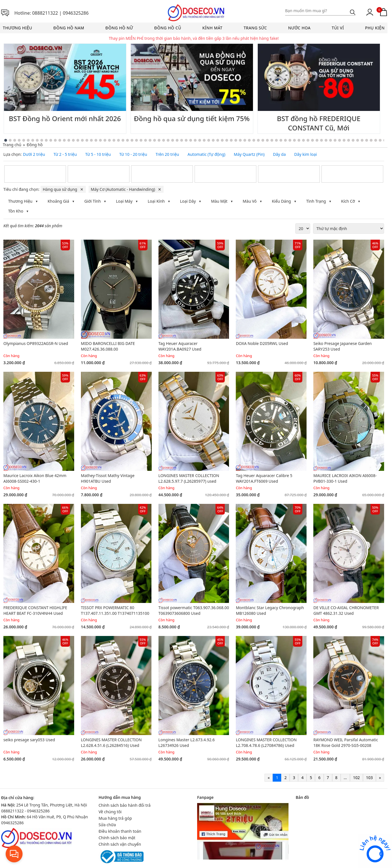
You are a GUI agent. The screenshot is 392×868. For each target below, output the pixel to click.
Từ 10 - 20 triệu (133, 154)
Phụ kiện (375, 28)
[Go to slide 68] (294, 140)
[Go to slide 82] (358, 140)
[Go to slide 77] (335, 140)
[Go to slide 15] (55, 140)
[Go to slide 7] (19, 140)
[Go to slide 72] (312, 140)
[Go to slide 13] (46, 140)
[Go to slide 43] (182, 140)
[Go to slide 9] (28, 140)
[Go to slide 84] (367, 140)
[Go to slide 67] (290, 140)
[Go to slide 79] (344, 140)
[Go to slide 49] (209, 140)
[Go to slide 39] (164, 140)
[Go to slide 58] (249, 140)
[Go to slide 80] (349, 140)
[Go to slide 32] (132, 140)
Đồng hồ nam (69, 28)
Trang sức (255, 28)
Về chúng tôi (110, 812)
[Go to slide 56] (240, 140)
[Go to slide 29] (118, 140)
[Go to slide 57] (245, 140)
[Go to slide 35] (146, 140)
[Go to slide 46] (195, 140)
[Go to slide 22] (87, 140)
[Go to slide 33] (136, 140)
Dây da (279, 154)
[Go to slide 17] (64, 140)
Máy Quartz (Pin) (249, 154)
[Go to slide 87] (380, 140)
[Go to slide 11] (37, 140)
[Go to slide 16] (60, 140)
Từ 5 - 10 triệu (98, 154)
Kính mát (212, 28)
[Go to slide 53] (227, 140)
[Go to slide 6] (15, 140)
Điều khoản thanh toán (120, 831)
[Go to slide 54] (231, 140)
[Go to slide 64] (276, 140)
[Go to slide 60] (258, 140)
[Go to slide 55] (236, 140)
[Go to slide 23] (91, 140)
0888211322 (45, 13)
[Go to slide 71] (308, 140)
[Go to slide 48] (204, 140)
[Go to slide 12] (42, 140)
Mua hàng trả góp (115, 818)
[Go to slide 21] (82, 140)
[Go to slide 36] (150, 140)
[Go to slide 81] (353, 140)
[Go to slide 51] (218, 140)
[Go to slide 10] (33, 140)
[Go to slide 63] (272, 140)
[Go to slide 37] (155, 140)
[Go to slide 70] (303, 140)
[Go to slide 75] (326, 140)
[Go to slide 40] (168, 140)
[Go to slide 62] (267, 140)
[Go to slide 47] (200, 140)
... (345, 778)
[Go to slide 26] (105, 140)
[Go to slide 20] (78, 140)
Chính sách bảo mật (117, 838)
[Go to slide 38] (159, 140)
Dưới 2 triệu (34, 154)
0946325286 (76, 13)
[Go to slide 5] (10, 140)
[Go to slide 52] (222, 140)
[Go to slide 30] (123, 140)
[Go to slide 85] (371, 140)
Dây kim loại (305, 154)
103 (369, 778)
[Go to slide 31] (127, 140)
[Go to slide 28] (114, 140)
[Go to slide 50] (213, 140)
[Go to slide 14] (51, 140)
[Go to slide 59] (254, 140)
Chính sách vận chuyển (120, 844)
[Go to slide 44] (186, 140)
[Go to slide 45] (191, 140)
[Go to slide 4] (6, 140)
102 (356, 778)
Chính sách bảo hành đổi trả (125, 805)
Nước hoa (299, 28)
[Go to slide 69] (299, 140)
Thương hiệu (17, 28)
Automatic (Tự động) (206, 154)
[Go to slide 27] (109, 140)
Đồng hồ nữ (119, 28)
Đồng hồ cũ (168, 28)
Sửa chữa (107, 825)
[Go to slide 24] (96, 140)
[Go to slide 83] (362, 140)
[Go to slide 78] (340, 140)
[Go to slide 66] (285, 140)
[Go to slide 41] (173, 140)
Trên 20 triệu (167, 154)
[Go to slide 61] (263, 140)
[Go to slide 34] (141, 140)
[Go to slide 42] (177, 140)
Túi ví (338, 28)
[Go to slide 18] (69, 140)
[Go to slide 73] (317, 140)
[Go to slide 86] (376, 140)
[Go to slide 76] (331, 140)
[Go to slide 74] (321, 140)
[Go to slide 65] (281, 140)
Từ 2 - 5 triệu (65, 154)
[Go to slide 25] (100, 140)
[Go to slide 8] (24, 140)
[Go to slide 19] (73, 140)
